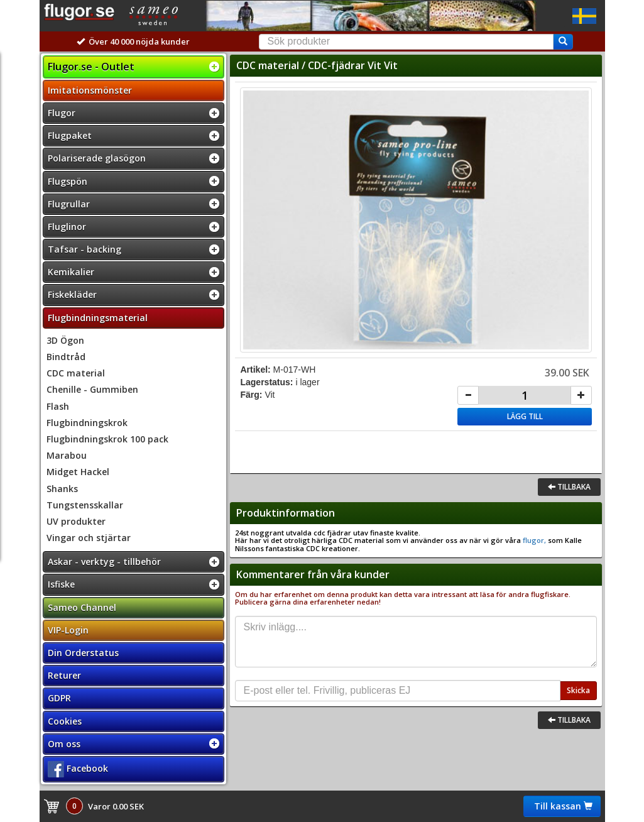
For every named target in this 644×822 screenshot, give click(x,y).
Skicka (578, 690)
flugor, (533, 540)
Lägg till (525, 416)
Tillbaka (569, 487)
